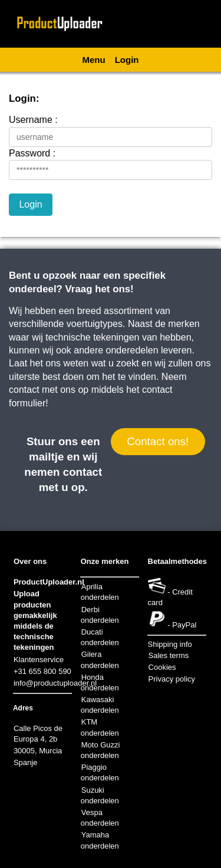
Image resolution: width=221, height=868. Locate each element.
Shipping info (170, 644)
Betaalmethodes (177, 561)
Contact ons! (158, 441)
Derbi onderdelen (100, 615)
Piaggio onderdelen (100, 772)
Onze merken (105, 561)
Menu (94, 60)
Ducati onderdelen (100, 637)
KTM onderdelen (100, 727)
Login (127, 60)
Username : (33, 120)
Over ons (30, 561)
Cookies (162, 667)
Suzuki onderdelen (100, 795)
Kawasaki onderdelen (100, 705)
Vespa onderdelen (100, 818)
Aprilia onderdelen (100, 592)
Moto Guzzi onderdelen (100, 750)
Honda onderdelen (100, 682)
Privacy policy (172, 679)
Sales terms (169, 655)
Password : (32, 153)
